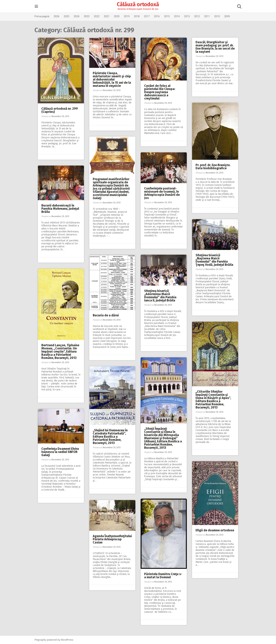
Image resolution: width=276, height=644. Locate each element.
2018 (140, 16)
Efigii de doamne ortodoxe (215, 530)
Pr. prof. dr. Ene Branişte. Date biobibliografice (213, 167)
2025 (70, 16)
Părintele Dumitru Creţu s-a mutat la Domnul (163, 576)
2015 (170, 16)
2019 (130, 16)
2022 (100, 16)
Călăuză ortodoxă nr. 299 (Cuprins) (60, 110)
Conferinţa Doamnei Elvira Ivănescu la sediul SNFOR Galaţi (60, 452)
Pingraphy (43, 640)
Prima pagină (45, 16)
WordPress (70, 640)
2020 (120, 16)
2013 (190, 16)
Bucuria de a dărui (106, 315)
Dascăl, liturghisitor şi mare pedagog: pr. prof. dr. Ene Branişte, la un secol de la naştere (215, 47)
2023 (90, 16)
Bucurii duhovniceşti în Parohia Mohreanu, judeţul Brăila (60, 209)
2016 (160, 16)
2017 (150, 16)
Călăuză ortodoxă (138, 4)
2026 (59, 16)
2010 (220, 16)
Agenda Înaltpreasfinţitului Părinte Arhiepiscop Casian (112, 539)
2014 (180, 16)
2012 (200, 16)
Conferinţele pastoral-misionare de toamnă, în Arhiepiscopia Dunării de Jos (162, 193)
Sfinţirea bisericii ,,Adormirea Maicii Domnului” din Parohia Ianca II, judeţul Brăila (160, 296)
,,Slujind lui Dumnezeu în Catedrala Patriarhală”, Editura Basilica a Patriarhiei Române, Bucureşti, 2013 (110, 437)
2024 (80, 16)
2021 (110, 16)
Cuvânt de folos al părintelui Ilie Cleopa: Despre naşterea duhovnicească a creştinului (160, 92)
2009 (230, 16)
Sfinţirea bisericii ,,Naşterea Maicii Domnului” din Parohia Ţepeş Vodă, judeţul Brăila (214, 260)
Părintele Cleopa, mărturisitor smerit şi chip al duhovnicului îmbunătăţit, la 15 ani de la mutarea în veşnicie (112, 79)
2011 (210, 16)
